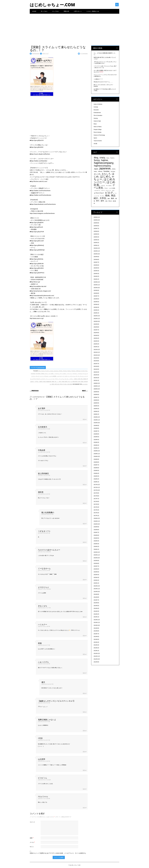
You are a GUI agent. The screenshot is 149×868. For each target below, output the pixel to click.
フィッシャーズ (50, 379)
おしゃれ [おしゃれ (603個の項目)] (97, 174)
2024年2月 (96, 276)
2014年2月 (96, 614)
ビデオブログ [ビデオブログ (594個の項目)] (99, 193)
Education (96, 110)
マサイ (56, 379)
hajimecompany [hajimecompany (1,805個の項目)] (104, 163)
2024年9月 (96, 257)
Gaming (96, 118)
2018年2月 (96, 479)
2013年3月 (96, 645)
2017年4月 (96, 507)
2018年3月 (96, 476)
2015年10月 (97, 558)
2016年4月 (96, 541)
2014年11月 (97, 589)
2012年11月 (97, 656)
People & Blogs (98, 130)
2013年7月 (96, 634)
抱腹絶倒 (49, 382)
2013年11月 (97, 622)
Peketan (73, 371)
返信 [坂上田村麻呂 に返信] (84, 485)
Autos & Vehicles (98, 104)
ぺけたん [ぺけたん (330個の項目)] (103, 186)
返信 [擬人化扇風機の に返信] (84, 524)
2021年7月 (96, 364)
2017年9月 (96, 493)
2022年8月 (96, 327)
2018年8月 (96, 462)
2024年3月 (96, 274)
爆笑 (66, 382)
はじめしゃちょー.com (52, 5)
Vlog (86, 371)
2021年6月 (96, 366)
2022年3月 (96, 341)
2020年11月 (97, 386)
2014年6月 (96, 603)
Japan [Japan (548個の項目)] (96, 169)
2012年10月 (97, 659)
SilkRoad (78, 371)
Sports (95, 138)
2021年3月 (96, 375)
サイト (32, 847)
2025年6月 (96, 231)
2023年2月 (96, 310)
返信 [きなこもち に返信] (84, 617)
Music (95, 124)
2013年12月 (97, 620)
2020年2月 (96, 411)
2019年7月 (96, 431)
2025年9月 (96, 223)
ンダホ (71, 379)
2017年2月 (96, 513)
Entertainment (41, 367)
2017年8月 (96, 496)
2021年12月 (97, 350)
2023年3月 (96, 307)
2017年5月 (96, 504)
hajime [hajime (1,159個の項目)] (104, 160)
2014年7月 (96, 600)
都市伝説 (57, 384)
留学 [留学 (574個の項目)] (102, 201)
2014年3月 (96, 611)
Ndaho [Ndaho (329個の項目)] (95, 171)
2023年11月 (97, 285)
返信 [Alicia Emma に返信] (84, 808)
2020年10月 (97, 389)
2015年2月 (96, 580)
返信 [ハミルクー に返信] (84, 636)
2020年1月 (96, 414)
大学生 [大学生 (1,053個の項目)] (103, 198)
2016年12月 (97, 518)
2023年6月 (96, 299)
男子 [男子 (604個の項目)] (98, 201)
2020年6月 (96, 400)
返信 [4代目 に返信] (84, 752)
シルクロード (60, 376)
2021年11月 (97, 352)
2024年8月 (96, 260)
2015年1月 (96, 583)
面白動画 (70, 384)
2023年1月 (96, 313)
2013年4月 (96, 642)
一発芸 (75, 379)
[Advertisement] (75, 28)
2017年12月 (97, 485)
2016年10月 (97, 524)
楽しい (56, 382)
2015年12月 (97, 552)
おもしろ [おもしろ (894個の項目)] (106, 174)
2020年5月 (96, 403)
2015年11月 (97, 555)
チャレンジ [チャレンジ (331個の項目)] (108, 190)
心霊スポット (78, 11)
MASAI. (61, 371)
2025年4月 (96, 237)
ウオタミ (75, 374)
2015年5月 (96, 572)
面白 (65, 384)
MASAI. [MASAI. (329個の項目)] (114, 169)
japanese (56, 371)
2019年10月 (97, 423)
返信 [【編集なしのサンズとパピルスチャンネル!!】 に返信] (84, 712)
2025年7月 (96, 229)
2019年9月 (96, 426)
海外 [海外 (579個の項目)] (113, 198)
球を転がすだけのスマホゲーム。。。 (103, 82)
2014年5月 (96, 606)
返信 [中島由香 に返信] (84, 466)
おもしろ (47, 374)
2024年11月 (97, 251)
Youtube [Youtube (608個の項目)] (106, 171)
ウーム (84, 374)
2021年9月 (96, 358)
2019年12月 (97, 417)
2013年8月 (96, 631)
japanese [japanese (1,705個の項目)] (105, 168)
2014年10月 (97, 592)
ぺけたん (57, 374)
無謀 (63, 382)
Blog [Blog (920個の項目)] (96, 158)
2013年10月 (97, 625)
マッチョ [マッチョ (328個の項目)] (102, 196)
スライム (72, 376)
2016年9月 (96, 527)
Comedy (96, 107)
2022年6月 (96, 333)
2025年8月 (96, 226)
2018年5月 (96, 471)
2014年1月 (96, 617)
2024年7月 (96, 262)
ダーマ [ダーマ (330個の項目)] (103, 190)
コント (42, 376)
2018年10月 (97, 456)
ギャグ (37, 376)
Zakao (43, 374)
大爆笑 (41, 382)
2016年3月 (96, 544)
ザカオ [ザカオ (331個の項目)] (106, 188)
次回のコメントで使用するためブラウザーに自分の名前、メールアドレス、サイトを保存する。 (58, 853)
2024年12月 (97, 248)
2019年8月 (96, 428)
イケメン (69, 374)
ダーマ (77, 376)
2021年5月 (96, 369)
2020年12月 (97, 383)
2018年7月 (96, 465)
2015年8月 (96, 563)
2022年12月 (97, 316)
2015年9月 (96, 561)
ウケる (80, 374)
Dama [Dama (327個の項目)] (108, 158)
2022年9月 (96, 324)
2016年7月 (96, 532)
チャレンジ (83, 376)
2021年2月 (96, 378)
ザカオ (46, 376)
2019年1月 (96, 448)
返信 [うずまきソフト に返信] (84, 542)
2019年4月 (96, 440)
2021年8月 (96, 361)
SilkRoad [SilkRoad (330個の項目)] (100, 171)
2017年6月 (96, 502)
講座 (82, 382)
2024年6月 (96, 265)
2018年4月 (96, 473)
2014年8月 (96, 597)
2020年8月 (96, 395)
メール (33, 842)
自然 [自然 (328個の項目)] (106, 201)
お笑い (52, 374)
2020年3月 (96, 409)
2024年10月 (97, 254)
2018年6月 (96, 468)
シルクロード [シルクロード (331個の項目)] (97, 190)
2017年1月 (96, 516)
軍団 (53, 384)
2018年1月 (96, 482)
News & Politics (98, 127)
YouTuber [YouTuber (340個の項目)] (113, 171)
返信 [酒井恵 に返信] (84, 503)
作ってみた (44, 11)
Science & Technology (99, 135)
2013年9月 (96, 628)
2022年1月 (96, 347)
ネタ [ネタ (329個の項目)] (113, 190)
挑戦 (53, 382)
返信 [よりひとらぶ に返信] (84, 598)
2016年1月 (96, 549)
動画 (85, 379)
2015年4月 (96, 575)
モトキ (66, 379)
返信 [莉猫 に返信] (84, 654)
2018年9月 (96, 459)
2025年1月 (96, 245)
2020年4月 (96, 406)
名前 (32, 838)
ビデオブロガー (36, 379)
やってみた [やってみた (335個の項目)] (109, 186)
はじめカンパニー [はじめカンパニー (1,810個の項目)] (104, 181)
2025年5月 (96, 234)
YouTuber (38, 374)
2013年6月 (96, 637)
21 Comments (84, 53)
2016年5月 (96, 538)
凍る (82, 379)
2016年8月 (96, 530)
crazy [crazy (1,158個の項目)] (102, 158)
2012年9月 (96, 662)
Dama (43, 371)
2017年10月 (97, 490)
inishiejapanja (36, 53)
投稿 (44, 382)
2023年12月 (97, 282)
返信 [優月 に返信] (84, 693)
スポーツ (67, 376)
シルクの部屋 (52, 376)
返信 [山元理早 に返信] (84, 770)
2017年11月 (97, 487)
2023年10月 (97, 288)
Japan (52, 371)
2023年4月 (96, 304)
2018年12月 (97, 451)
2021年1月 (96, 380)
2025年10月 (97, 220)
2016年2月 (96, 546)
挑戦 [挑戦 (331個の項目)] (109, 199)
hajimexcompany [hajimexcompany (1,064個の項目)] (102, 166)
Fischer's (47, 371)
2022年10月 (97, 321)
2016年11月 (97, 521)
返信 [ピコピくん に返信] (84, 789)
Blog (39, 371)
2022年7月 (96, 330)
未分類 (95, 144)
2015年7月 (96, 566)
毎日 (60, 382)
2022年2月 (96, 344)
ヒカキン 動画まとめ (93, 11)
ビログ (43, 379)
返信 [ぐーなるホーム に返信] (84, 580)
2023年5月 (96, 302)
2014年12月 (97, 586)
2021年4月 (96, 372)
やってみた (56, 11)
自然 (79, 382)
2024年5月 (96, 268)
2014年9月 (96, 594)
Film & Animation (98, 115)
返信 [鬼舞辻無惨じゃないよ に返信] (84, 731)
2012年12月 (97, 653)
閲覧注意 (66, 11)
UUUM (83, 371)
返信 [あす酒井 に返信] (84, 419)
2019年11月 (97, 420)
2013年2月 (96, 648)
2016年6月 (96, 535)
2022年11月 (97, 319)
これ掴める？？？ (98, 79)
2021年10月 (97, 355)
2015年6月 (96, 569)
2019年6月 (96, 434)
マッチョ (61, 379)
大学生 (36, 382)
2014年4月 (96, 608)
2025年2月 (96, 243)
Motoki (65, 371)
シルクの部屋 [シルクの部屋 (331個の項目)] (112, 188)
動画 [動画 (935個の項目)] (107, 196)
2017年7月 (96, 499)
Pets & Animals (98, 132)
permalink (85, 384)
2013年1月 (96, 651)
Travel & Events (98, 141)
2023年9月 (96, 290)
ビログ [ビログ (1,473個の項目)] (109, 193)
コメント (32, 822)
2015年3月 (96, 577)
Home (34, 11)
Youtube (33, 374)
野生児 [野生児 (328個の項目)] (110, 201)
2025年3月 (96, 240)
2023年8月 (96, 293)
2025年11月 (97, 217)
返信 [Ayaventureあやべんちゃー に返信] (84, 561)
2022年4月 (96, 338)
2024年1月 (96, 279)
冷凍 (78, 379)
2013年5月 (96, 639)
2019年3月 (96, 442)
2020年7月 (96, 397)
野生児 (62, 384)
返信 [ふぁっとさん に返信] (84, 673)
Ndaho (69, 371)
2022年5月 (96, 335)
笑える (70, 382)
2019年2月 (96, 445)
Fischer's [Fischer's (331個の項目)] (112, 158)
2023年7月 (96, 296)
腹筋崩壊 (75, 382)
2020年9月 (96, 392)
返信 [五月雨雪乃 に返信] (84, 443)
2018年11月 (97, 454)
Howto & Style (97, 121)
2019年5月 (96, 437)
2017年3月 (96, 510)
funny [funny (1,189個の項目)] (97, 160)
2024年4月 (96, 271)
